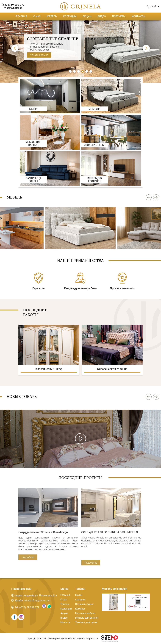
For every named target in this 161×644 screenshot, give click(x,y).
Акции (87, 16)
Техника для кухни (86, 622)
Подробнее (28, 557)
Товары (65, 604)
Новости (65, 622)
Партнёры (119, 16)
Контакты (138, 16)
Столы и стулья (84, 604)
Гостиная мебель (85, 613)
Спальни (80, 600)
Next (146, 48)
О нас (37, 16)
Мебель (52, 16)
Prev (15, 48)
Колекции (70, 16)
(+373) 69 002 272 (29, 607)
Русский (153, 6)
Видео (102, 16)
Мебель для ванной (87, 618)
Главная (22, 16)
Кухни (79, 595)
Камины (80, 609)
